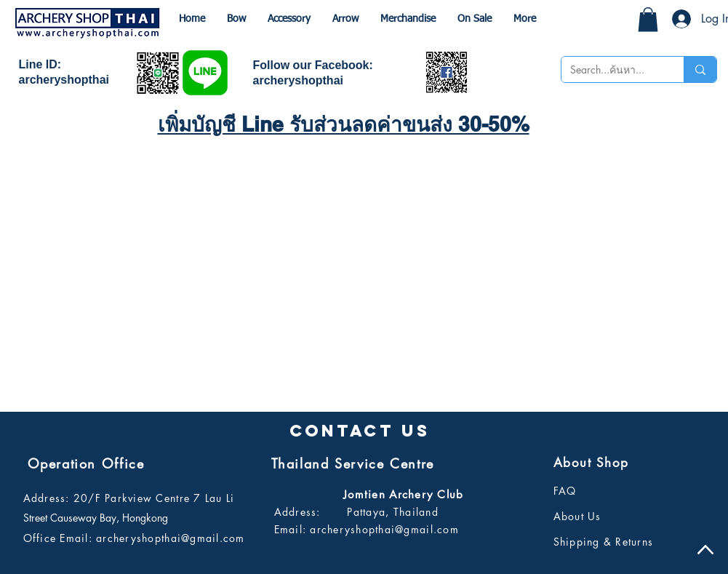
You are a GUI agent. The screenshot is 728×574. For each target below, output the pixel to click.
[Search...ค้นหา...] (612, 70)
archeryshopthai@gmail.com (171, 538)
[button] (648, 19)
